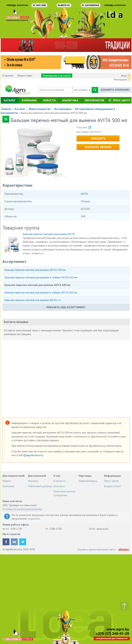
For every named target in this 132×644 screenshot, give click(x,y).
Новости (49, 100)
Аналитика (70, 100)
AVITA (84, 194)
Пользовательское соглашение (64, 493)
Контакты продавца (16, 322)
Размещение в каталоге (57, 76)
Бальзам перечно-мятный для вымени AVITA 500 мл (54, 113)
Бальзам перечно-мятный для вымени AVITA (49, 234)
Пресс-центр (122, 100)
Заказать (98, 138)
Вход (124, 76)
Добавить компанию (115, 90)
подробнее (34, 519)
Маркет (7, 481)
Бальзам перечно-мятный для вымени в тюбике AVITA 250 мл (41, 277)
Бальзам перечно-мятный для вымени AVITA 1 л (33, 300)
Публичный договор (40, 486)
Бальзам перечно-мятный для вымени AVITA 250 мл (35, 270)
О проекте (8, 76)
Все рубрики (82, 90)
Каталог (10, 100)
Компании (29, 100)
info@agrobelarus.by (31, 455)
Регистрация (120, 80)
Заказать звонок (98, 147)
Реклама (33, 481)
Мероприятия (94, 100)
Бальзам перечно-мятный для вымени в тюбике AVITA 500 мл (41, 292)
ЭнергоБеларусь (88, 481)
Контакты (59, 486)
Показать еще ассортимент (66, 307)
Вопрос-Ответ (25, 76)
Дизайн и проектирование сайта (97, 549)
